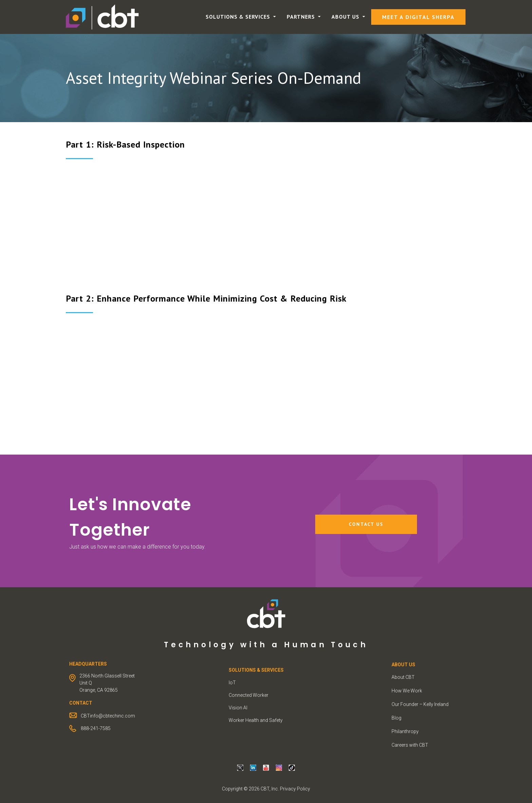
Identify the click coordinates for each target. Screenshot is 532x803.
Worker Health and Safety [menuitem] (256, 720)
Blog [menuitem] (396, 718)
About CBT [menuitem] (403, 677)
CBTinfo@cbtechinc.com (108, 716)
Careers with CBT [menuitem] (410, 745)
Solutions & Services (239, 17)
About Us (346, 17)
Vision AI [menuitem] (238, 708)
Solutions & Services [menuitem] (256, 670)
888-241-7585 (96, 728)
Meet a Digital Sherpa (418, 17)
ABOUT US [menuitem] (403, 665)
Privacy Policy (295, 789)
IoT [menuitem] (232, 683)
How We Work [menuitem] (407, 691)
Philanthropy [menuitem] (405, 731)
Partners (302, 17)
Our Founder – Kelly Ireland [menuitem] (420, 704)
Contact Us (366, 524)
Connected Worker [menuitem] (249, 695)
